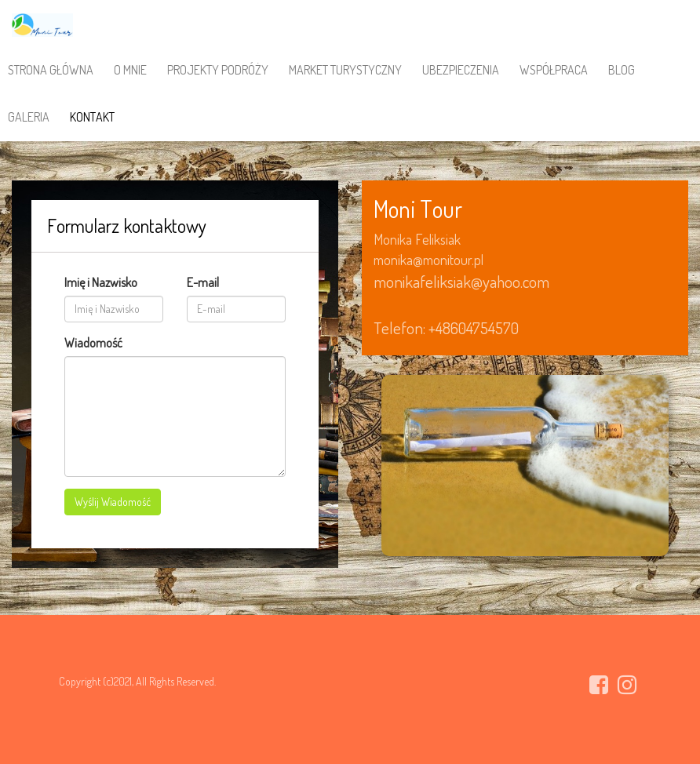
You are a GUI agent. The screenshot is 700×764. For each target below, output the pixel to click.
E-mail (203, 282)
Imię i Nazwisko (101, 282)
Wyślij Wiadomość (113, 502)
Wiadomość (93, 343)
